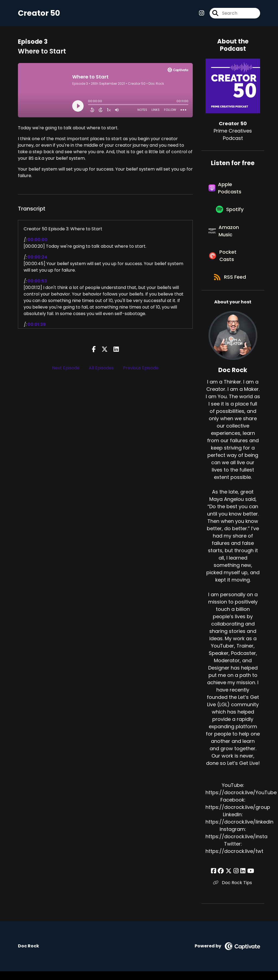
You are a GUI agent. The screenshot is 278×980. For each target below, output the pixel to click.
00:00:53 (37, 282)
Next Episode (66, 369)
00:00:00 (37, 240)
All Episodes (101, 369)
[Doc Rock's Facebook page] (216, 880)
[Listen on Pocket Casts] (230, 262)
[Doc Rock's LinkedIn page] (242, 880)
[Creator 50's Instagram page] (202, 13)
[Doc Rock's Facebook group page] (222, 880)
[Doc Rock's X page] (229, 880)
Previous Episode (141, 369)
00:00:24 (37, 258)
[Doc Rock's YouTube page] (249, 880)
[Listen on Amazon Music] (230, 236)
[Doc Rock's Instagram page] (236, 880)
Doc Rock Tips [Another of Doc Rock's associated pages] (233, 891)
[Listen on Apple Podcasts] (230, 190)
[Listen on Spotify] (230, 213)
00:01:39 (37, 325)
